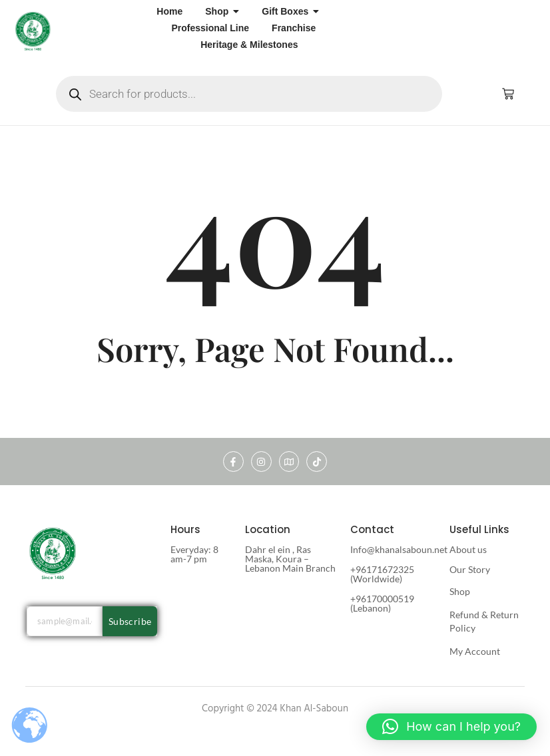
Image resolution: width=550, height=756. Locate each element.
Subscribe (130, 621)
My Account (475, 651)
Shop (460, 591)
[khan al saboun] (33, 31)
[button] (451, 727)
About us (468, 549)
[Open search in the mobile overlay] (249, 94)
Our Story (470, 569)
